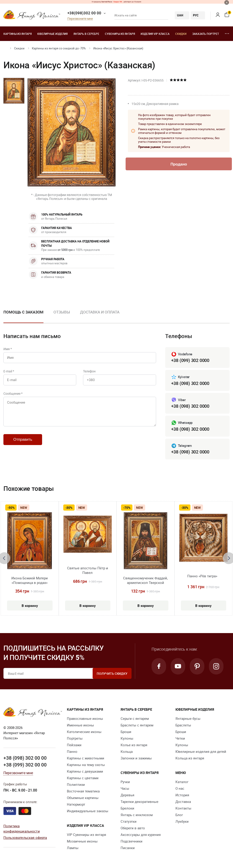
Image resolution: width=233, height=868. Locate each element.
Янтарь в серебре (86, 34)
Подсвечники (132, 841)
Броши (126, 732)
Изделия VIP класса (155, 34)
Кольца (127, 751)
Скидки (181, 34)
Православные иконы (85, 718)
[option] (62, 316)
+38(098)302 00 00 (84, 13)
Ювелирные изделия (52, 34)
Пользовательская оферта (25, 837)
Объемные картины (83, 798)
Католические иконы (84, 732)
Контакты (183, 808)
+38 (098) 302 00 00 (25, 758)
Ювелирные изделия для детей (201, 751)
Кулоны (127, 738)
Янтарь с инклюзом (137, 815)
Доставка (183, 802)
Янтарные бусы (188, 718)
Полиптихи (76, 784)
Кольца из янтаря (190, 758)
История (182, 795)
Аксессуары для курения (141, 835)
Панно (72, 751)
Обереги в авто (133, 828)
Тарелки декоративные (139, 802)
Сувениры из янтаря (120, 34)
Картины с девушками (85, 771)
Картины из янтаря (18, 34)
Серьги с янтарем (135, 718)
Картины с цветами (83, 778)
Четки (180, 738)
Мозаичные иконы (82, 841)
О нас (180, 788)
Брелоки (127, 808)
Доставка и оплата (100, 312)
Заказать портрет (206, 34)
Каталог (182, 782)
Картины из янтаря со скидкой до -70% (59, 48)
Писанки (128, 848)
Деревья (127, 795)
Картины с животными (86, 758)
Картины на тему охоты (86, 765)
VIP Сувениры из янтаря (86, 835)
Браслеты (183, 725)
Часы (125, 788)
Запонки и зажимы (136, 758)
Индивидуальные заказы (88, 811)
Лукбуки (182, 821)
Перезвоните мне (80, 19)
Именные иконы (80, 725)
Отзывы (62, 312)
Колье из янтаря (134, 745)
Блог (179, 815)
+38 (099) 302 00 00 (25, 765)
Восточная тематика (83, 791)
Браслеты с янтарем (137, 725)
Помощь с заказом (23, 312)
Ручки (125, 782)
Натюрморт (76, 804)
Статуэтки (129, 821)
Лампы (73, 848)
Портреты (75, 738)
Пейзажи (74, 745)
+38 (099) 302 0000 (190, 360)
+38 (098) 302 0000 (190, 383)
